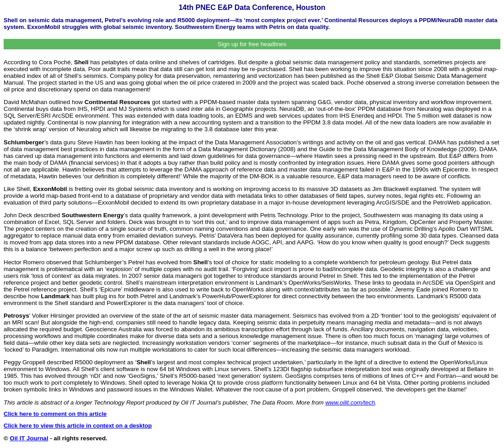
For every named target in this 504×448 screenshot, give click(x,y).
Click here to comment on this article (55, 414)
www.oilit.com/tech (350, 403)
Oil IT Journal (29, 438)
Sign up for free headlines (252, 44)
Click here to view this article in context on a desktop (78, 426)
